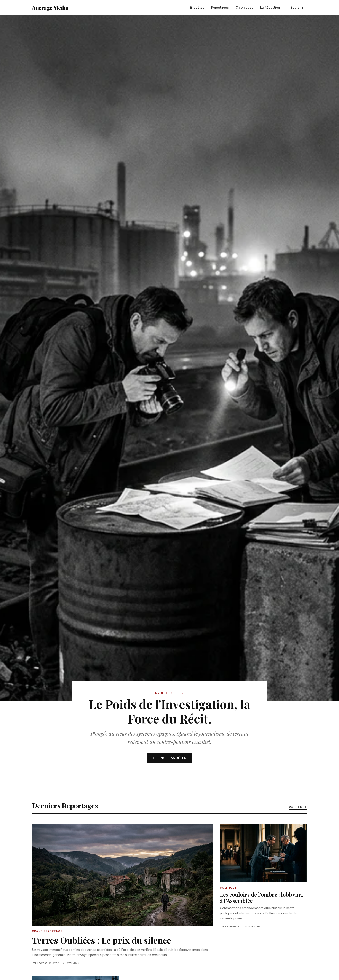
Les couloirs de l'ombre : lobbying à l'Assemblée (262, 898)
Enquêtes (197, 7)
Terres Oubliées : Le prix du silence (102, 940)
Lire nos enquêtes (170, 758)
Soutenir (297, 7)
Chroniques (244, 7)
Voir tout (298, 807)
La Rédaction (270, 7)
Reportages (220, 7)
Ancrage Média (50, 8)
